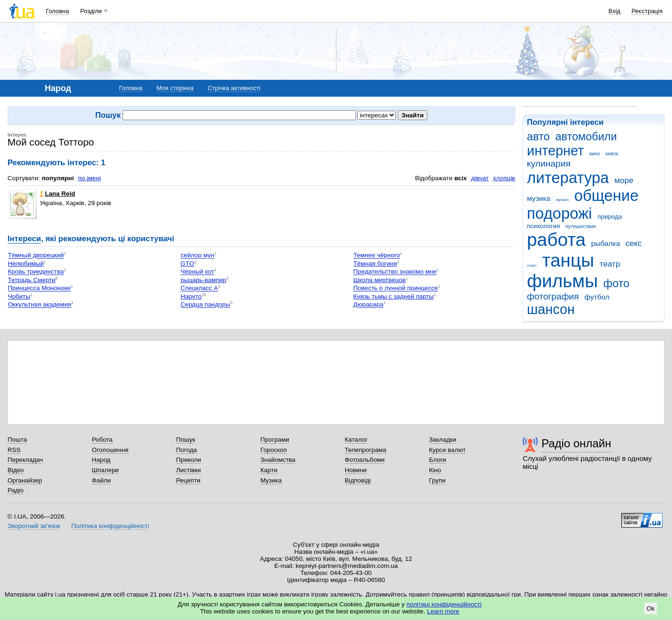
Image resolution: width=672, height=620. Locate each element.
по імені (89, 178)
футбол (597, 297)
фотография (553, 296)
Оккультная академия (40, 305)
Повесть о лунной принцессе (395, 288)
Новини (356, 470)
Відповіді (358, 480)
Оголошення (110, 450)
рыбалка (606, 243)
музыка (562, 200)
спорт (532, 265)
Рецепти (188, 480)
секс (633, 243)
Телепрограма (366, 450)
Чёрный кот (198, 272)
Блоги (438, 460)
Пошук (186, 440)
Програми (275, 440)
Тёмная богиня (375, 264)
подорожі (560, 213)
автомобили (586, 137)
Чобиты (19, 296)
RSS (14, 450)
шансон (551, 309)
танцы (568, 260)
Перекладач (25, 460)
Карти (269, 470)
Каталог (356, 440)
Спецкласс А (200, 288)
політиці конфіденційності (444, 604)
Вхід (615, 11)
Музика (271, 480)
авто (538, 137)
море (624, 180)
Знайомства (278, 460)
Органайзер (25, 480)
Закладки (443, 440)
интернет (555, 151)
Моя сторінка (175, 88)
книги (612, 153)
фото (617, 283)
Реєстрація (647, 11)
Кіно (435, 470)
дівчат (480, 178)
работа (556, 240)
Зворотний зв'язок (34, 526)
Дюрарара (368, 305)
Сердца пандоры (206, 305)
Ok (651, 609)
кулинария (549, 164)
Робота (102, 440)
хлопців (504, 178)
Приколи (189, 460)
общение (606, 195)
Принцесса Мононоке (39, 288)
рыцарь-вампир (204, 280)
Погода (186, 450)
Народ (101, 460)
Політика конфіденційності (110, 526)
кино (595, 153)
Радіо (15, 490)
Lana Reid (58, 194)
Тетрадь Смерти (32, 280)
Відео (16, 470)
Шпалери (105, 470)
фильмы (562, 281)
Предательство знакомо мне (395, 272)
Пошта (17, 440)
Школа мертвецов (379, 280)
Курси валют (448, 450)
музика (539, 198)
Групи (437, 480)
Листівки (189, 470)
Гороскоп (274, 450)
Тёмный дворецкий (36, 256)
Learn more (443, 611)
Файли (102, 480)
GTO (188, 264)
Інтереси (24, 239)
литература (568, 178)
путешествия (580, 226)
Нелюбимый (26, 264)
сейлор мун (198, 256)
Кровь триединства (36, 272)
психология (543, 226)
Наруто (191, 296)
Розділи (91, 11)
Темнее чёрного (376, 256)
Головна (58, 11)
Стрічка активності (234, 88)
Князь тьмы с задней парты (393, 296)
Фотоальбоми (365, 460)
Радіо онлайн (576, 443)
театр (610, 264)
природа (610, 217)
